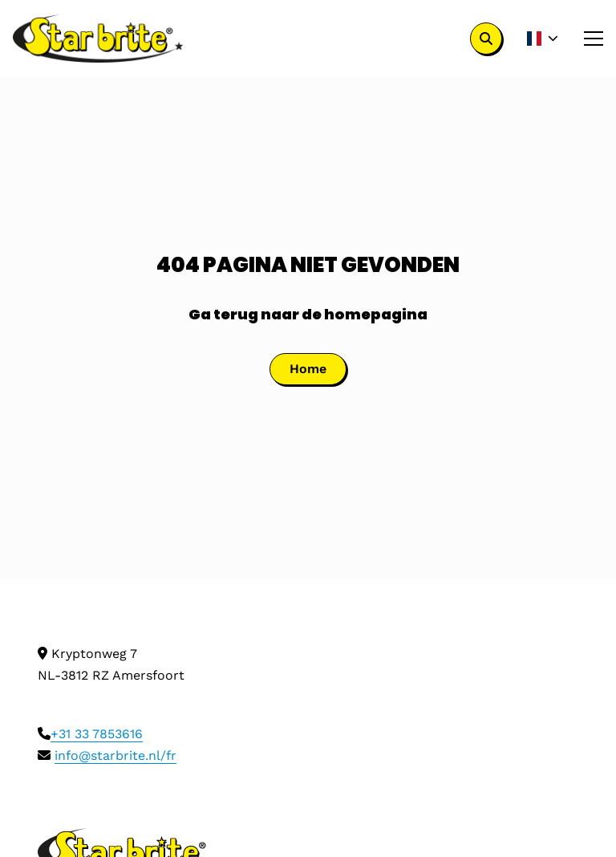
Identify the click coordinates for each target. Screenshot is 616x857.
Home (308, 369)
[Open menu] (587, 39)
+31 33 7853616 (97, 734)
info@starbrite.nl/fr (115, 755)
